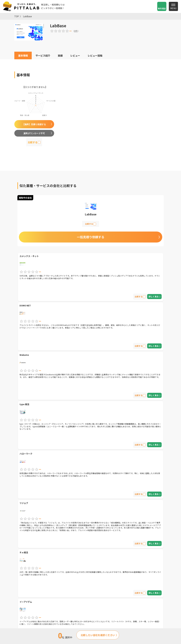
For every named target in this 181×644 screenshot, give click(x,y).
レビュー (75, 55)
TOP (17, 16)
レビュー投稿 (95, 55)
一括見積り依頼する (91, 237)
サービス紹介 (43, 55)
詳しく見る (154, 297)
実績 (60, 55)
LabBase (27, 16)
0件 (76, 31)
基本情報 (23, 55)
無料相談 (162, 8)
